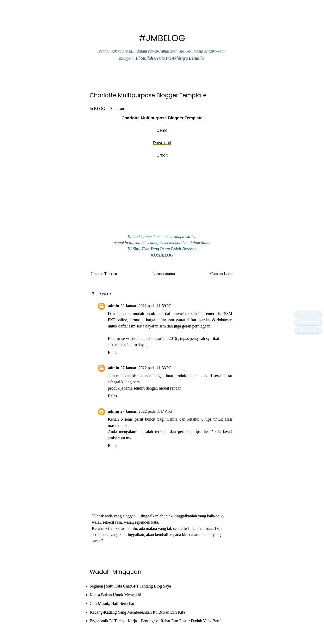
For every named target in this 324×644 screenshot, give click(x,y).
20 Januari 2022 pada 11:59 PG (146, 306)
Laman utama (164, 274)
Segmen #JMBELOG (308, 322)
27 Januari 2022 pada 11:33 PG (146, 368)
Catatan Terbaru (104, 274)
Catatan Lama (222, 274)
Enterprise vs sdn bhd (126, 338)
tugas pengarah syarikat (200, 338)
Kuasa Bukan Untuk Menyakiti (115, 595)
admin (113, 306)
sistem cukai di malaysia (128, 345)
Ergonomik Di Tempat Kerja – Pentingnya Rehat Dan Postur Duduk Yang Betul (156, 621)
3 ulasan (117, 109)
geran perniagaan (196, 326)
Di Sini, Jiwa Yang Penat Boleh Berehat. (162, 249)
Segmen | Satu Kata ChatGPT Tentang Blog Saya (130, 586)
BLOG (100, 109)
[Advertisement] (162, 199)
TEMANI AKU (308, 331)
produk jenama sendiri (193, 376)
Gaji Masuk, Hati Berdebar (112, 603)
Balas (112, 353)
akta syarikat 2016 (162, 338)
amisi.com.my (119, 438)
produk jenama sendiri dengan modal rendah (145, 388)
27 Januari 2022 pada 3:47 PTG (146, 411)
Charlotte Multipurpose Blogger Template (148, 95)
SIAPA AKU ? (308, 313)
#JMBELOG (162, 38)
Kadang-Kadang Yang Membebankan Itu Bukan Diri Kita (137, 612)
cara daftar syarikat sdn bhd (181, 314)
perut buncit (145, 419)
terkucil (161, 432)
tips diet (202, 432)
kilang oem (130, 382)
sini (190, 236)
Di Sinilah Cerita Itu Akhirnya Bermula (170, 58)
